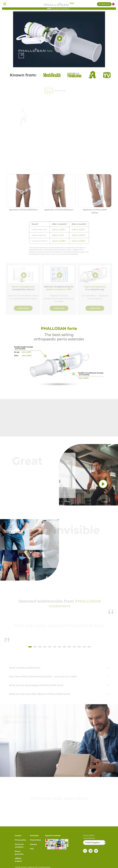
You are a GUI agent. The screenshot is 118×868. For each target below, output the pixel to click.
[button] (30, 647)
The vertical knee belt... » (62, 9)
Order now (104, 4)
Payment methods (53, 836)
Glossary (33, 844)
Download (34, 836)
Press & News (35, 840)
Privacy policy (20, 840)
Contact (18, 836)
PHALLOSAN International (89, 837)
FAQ (32, 849)
